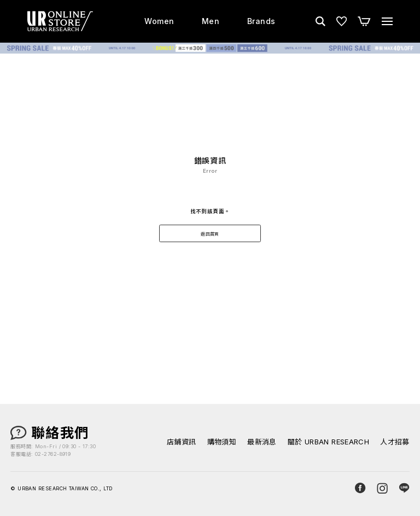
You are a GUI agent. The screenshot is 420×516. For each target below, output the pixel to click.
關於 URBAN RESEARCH (329, 442)
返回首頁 (210, 234)
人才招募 (395, 442)
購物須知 (222, 442)
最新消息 (262, 442)
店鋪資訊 (182, 442)
